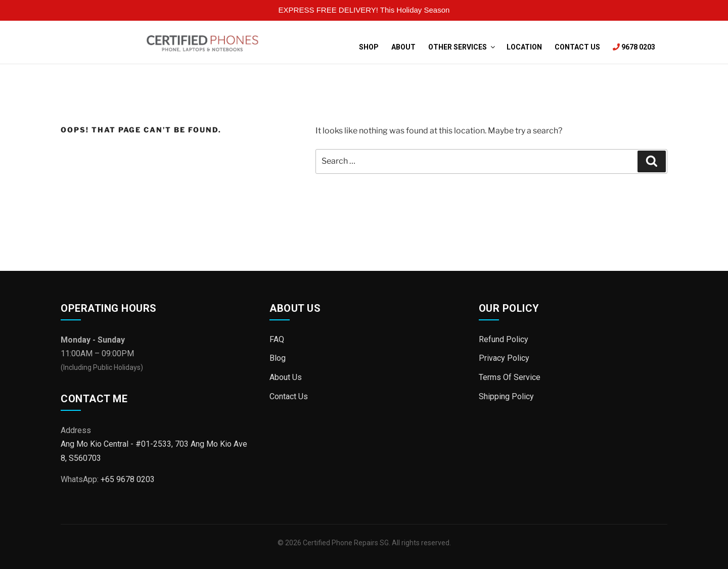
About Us (286, 377)
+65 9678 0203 (128, 479)
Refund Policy (504, 339)
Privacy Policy (504, 358)
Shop (369, 47)
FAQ (277, 339)
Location (524, 47)
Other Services (461, 47)
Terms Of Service (510, 377)
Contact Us (577, 47)
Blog (278, 358)
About (403, 47)
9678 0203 (634, 47)
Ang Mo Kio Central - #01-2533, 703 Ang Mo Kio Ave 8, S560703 (154, 451)
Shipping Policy (506, 396)
